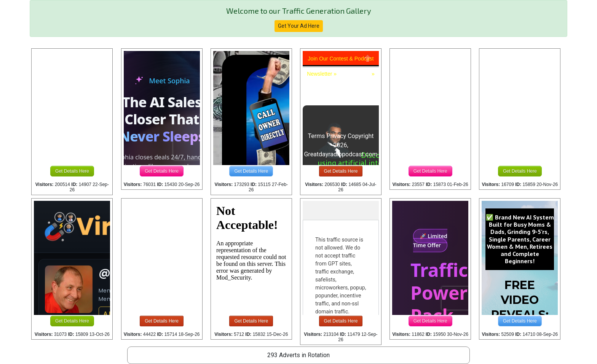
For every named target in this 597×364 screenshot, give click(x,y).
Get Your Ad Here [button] (299, 26)
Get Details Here (72, 171)
